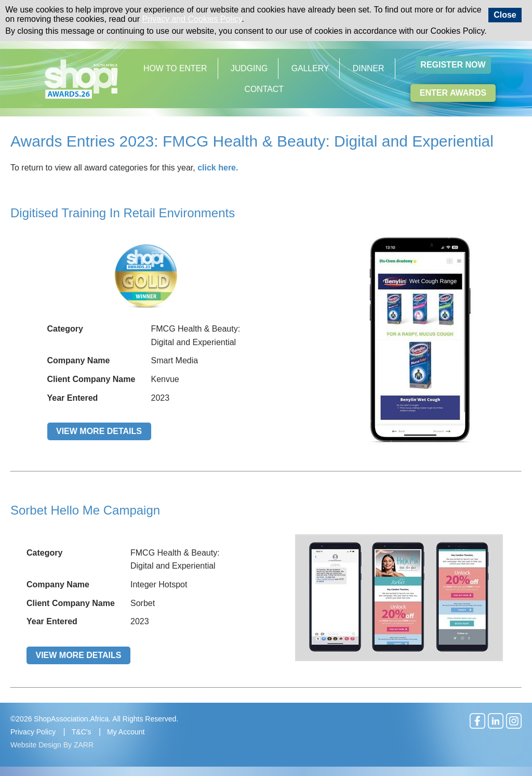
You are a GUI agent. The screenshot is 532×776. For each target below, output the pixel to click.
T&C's (82, 732)
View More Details (99, 431)
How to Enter (175, 68)
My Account (126, 732)
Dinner (369, 68)
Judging (249, 68)
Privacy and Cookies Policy (192, 19)
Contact (264, 89)
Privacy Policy (33, 732)
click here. (218, 168)
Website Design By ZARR (52, 745)
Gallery (310, 68)
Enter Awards (453, 93)
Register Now (453, 65)
